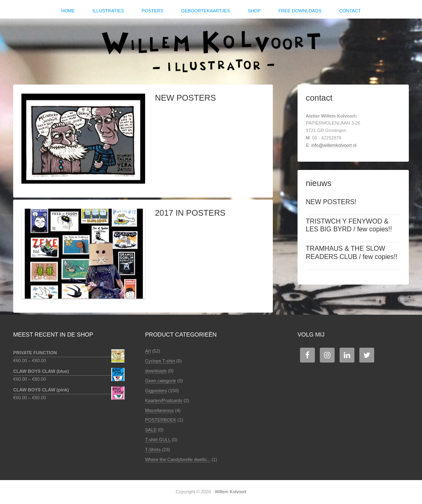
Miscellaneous (159, 410)
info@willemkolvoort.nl (334, 145)
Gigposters (156, 391)
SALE (151, 430)
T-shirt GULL (158, 440)
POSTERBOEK (161, 420)
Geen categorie (161, 381)
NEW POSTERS (185, 98)
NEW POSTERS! (331, 202)
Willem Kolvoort (211, 47)
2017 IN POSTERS (190, 213)
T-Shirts (153, 450)
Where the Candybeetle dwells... (178, 459)
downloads (156, 371)
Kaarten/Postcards (164, 400)
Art (148, 351)
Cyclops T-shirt (160, 361)
